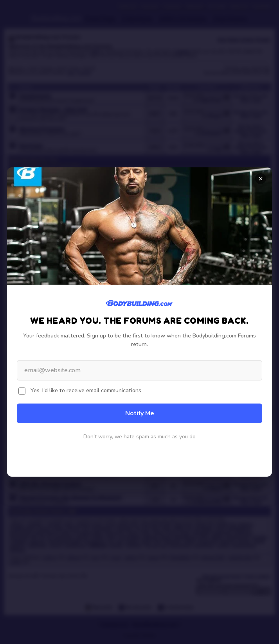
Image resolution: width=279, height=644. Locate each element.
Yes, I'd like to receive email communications (86, 390)
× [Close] (261, 179)
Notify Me (140, 413)
